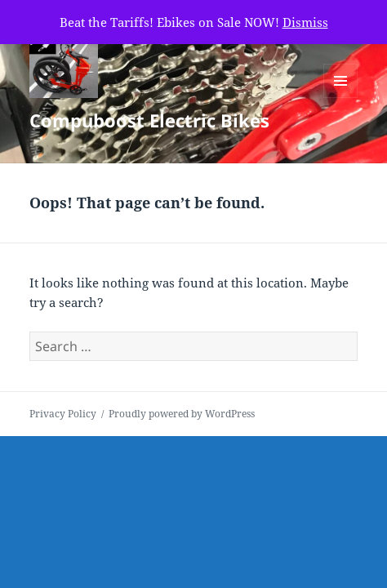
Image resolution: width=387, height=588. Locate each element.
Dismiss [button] (305, 22)
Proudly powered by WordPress (182, 414)
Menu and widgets (341, 98)
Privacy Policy (63, 414)
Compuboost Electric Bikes (149, 120)
